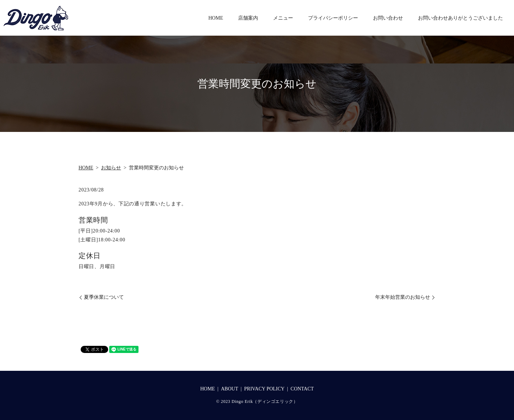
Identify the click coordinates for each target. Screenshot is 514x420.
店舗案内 (248, 18)
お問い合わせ (388, 18)
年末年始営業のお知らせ (403, 297)
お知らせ (111, 168)
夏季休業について (104, 297)
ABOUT (230, 389)
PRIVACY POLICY (264, 389)
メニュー (283, 18)
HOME (216, 18)
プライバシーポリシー (333, 18)
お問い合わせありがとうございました (460, 18)
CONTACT (302, 389)
